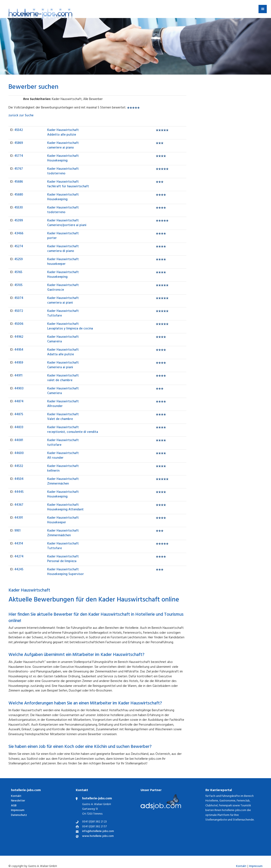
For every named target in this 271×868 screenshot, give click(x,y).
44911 (18, 376)
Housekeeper (63, 521)
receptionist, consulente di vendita (73, 430)
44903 (19, 389)
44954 (19, 350)
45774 (19, 156)
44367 (19, 505)
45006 (19, 324)
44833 (19, 428)
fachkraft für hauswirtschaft (68, 185)
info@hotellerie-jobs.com (98, 832)
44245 (19, 570)
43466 (19, 234)
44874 (19, 402)
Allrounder (63, 404)
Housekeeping (63, 159)
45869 (19, 143)
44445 (19, 492)
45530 (19, 208)
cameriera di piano (63, 249)
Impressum (18, 810)
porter (63, 236)
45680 (19, 195)
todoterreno (63, 172)
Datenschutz (19, 815)
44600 (19, 453)
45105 (18, 285)
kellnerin (63, 469)
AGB (14, 806)
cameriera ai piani (63, 301)
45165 (18, 273)
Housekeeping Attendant (65, 508)
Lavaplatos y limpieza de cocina (70, 327)
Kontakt (16, 796)
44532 (19, 466)
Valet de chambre (63, 417)
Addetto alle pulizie (63, 133)
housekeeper (63, 262)
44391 (19, 518)
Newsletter (18, 801)
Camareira (63, 340)
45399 (19, 221)
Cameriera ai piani (63, 365)
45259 (19, 260)
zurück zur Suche (21, 116)
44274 (19, 557)
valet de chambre (63, 378)
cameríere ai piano (63, 146)
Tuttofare (63, 314)
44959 (19, 363)
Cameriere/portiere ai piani (67, 223)
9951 (17, 531)
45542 (19, 130)
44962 (19, 337)
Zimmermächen (63, 482)
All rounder (63, 456)
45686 (19, 182)
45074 (19, 298)
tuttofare (63, 443)
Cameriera (63, 391)
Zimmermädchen (63, 533)
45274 (19, 247)
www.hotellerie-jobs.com (98, 837)
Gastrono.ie (63, 288)
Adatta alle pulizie (63, 353)
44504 (19, 479)
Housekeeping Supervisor (66, 572)
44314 (19, 544)
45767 (19, 169)
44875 (19, 415)
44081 (19, 441)
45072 (19, 311)
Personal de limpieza (63, 559)
